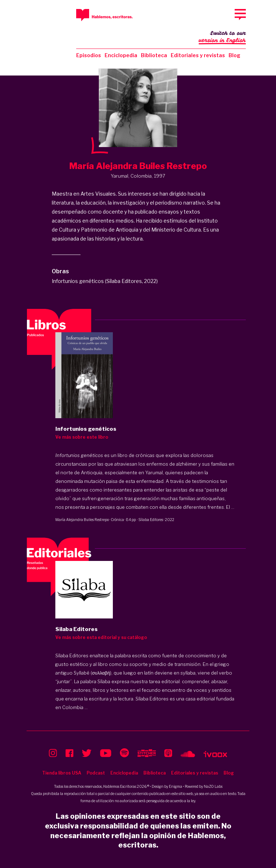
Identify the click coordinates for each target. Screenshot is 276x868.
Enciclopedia (121, 55)
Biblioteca (154, 55)
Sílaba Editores (151, 520)
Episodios (89, 55)
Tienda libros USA (62, 773)
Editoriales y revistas (198, 55)
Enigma (176, 786)
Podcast (96, 773)
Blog (234, 55)
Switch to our (222, 37)
